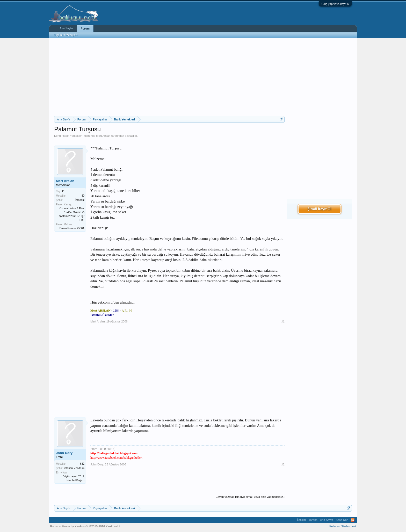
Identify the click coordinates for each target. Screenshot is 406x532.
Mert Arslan (103, 136)
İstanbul (80, 200)
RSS (353, 520)
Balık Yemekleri (73, 136)
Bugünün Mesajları (66, 35)
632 (82, 464)
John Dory (64, 453)
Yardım (313, 520)
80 (83, 196)
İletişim (301, 520)
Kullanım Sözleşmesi (343, 526)
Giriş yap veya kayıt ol (335, 4)
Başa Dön (342, 520)
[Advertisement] (169, 77)
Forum (85, 28)
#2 (283, 464)
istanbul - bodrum (74, 468)
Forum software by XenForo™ (86, 526)
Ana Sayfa (66, 28)
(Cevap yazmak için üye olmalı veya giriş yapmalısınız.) (250, 497)
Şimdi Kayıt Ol (320, 209)
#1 (283, 321)
